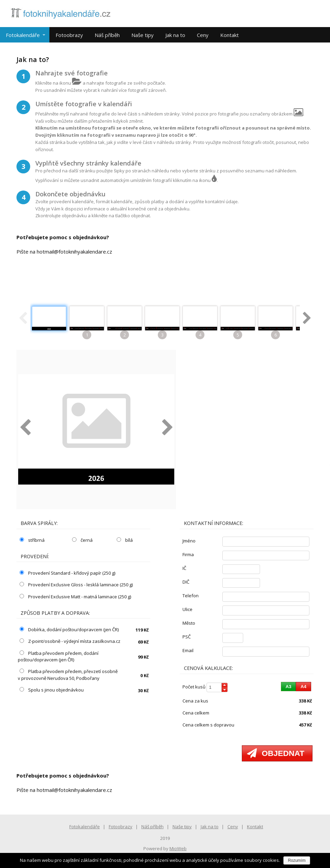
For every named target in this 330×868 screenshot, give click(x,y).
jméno (189, 541)
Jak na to (175, 35)
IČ (184, 568)
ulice (187, 609)
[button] (225, 685)
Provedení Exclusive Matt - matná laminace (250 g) (75, 597)
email (188, 650)
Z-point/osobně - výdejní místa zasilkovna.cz (70, 641)
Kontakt (229, 35)
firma (188, 554)
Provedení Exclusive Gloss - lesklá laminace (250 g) (76, 585)
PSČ (187, 637)
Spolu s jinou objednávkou (52, 690)
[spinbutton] (217, 688)
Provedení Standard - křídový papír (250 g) (67, 573)
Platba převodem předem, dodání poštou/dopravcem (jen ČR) (58, 657)
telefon (191, 596)
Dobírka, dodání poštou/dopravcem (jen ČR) (69, 629)
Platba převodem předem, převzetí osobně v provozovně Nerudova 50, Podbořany (68, 675)
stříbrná (32, 540)
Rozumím (297, 860)
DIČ (186, 582)
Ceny (203, 35)
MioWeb (178, 848)
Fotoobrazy (69, 35)
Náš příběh (107, 35)
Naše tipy (143, 35)
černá (82, 540)
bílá (125, 540)
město (189, 623)
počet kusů (194, 687)
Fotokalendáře (23, 35)
